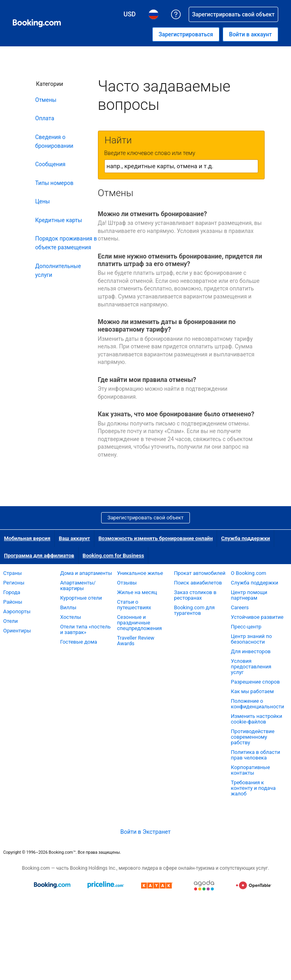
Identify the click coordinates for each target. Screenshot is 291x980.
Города (12, 592)
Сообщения (50, 164)
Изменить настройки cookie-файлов (257, 719)
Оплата (45, 118)
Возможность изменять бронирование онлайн (155, 538)
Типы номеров (54, 183)
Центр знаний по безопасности (252, 639)
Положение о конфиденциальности (258, 704)
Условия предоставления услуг (251, 667)
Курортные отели (81, 598)
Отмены (46, 100)
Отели (11, 621)
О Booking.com (249, 573)
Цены (43, 201)
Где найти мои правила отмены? (147, 380)
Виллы (68, 607)
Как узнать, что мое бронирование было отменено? (176, 414)
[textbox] (181, 166)
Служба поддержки (245, 538)
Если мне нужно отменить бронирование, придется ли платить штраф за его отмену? (180, 260)
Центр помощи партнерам (249, 595)
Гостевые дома (79, 642)
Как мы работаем (252, 691)
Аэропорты (17, 611)
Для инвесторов (251, 651)
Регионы (14, 583)
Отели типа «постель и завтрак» (85, 629)
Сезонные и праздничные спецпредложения (140, 623)
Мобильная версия (27, 538)
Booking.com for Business (114, 556)
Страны (13, 573)
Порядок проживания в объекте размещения (66, 243)
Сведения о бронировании (54, 141)
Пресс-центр (246, 627)
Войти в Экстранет (145, 832)
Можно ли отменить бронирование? (152, 214)
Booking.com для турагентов (194, 610)
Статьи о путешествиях (134, 605)
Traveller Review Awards (136, 641)
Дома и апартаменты (86, 573)
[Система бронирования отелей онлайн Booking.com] (37, 23)
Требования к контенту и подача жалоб (253, 788)
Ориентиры (17, 631)
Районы (13, 602)
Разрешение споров (255, 682)
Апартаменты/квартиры (78, 585)
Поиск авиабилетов (198, 583)
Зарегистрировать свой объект (146, 518)
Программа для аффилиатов (39, 556)
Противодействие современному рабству (253, 737)
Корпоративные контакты (251, 770)
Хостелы (70, 617)
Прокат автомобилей (200, 573)
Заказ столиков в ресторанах (195, 595)
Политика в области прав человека (256, 755)
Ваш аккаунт (74, 538)
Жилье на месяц (137, 592)
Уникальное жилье (140, 573)
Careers (240, 607)
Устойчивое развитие (257, 617)
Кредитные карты (59, 220)
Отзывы (127, 583)
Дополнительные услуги (58, 270)
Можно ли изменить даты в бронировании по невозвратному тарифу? (167, 326)
